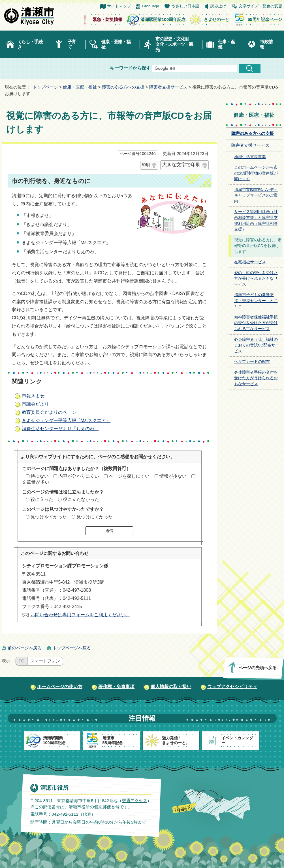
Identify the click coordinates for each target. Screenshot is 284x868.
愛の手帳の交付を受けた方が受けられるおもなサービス (256, 279)
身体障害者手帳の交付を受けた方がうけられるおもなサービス (256, 378)
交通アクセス (134, 800)
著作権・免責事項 (116, 687)
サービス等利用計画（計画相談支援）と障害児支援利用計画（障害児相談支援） (256, 220)
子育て (72, 44)
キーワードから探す (130, 68)
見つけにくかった (95, 517)
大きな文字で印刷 (181, 165)
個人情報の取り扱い (171, 687)
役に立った (42, 499)
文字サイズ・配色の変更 (260, 6)
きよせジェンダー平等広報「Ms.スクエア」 (66, 420)
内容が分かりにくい (79, 476)
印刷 (146, 165)
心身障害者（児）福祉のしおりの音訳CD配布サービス (257, 345)
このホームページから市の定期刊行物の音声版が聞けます (256, 173)
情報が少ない (173, 476)
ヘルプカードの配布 (252, 362)
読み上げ (218, 6)
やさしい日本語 (185, 6)
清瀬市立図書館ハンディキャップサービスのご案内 (256, 195)
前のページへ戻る (25, 648)
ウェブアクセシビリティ (232, 687)
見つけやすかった (49, 517)
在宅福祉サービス (250, 262)
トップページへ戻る (72, 648)
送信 (109, 531)
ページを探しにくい (129, 476)
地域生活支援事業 (250, 157)
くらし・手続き (30, 44)
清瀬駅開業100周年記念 (163, 19)
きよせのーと (217, 19)
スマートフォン (45, 661)
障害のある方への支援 (123, 87)
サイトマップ (119, 6)
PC (22, 661)
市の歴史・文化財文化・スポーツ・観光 (174, 44)
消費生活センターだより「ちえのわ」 (60, 429)
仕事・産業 (226, 44)
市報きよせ (33, 396)
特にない (40, 476)
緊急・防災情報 (107, 19)
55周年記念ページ (265, 19)
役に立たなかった (81, 499)
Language (150, 6)
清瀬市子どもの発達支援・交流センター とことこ (256, 301)
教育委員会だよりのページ (49, 412)
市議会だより (35, 404)
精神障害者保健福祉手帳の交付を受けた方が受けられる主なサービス (256, 323)
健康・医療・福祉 (116, 44)
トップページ (45, 87)
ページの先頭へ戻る (257, 668)
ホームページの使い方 (60, 687)
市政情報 (266, 44)
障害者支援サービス (168, 87)
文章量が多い (36, 482)
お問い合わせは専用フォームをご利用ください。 (80, 615)
